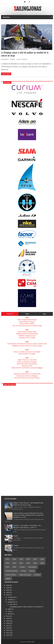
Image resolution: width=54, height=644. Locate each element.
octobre (11, 600)
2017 (35, 559)
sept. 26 (12, 604)
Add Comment (23, 59)
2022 (28, 563)
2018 (42, 559)
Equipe (15, 536)
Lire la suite (6, 74)
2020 (14, 563)
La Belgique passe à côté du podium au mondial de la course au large (25, 54)
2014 (14, 559)
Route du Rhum (11, 575)
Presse (24, 571)
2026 (14, 567)
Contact (16, 546)
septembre (12, 602)
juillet (10, 609)
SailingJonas (28, 9)
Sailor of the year (25, 575)
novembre (11, 597)
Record (32, 571)
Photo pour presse (12, 571)
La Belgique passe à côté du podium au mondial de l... (27, 607)
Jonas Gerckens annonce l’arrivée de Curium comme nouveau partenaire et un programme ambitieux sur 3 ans (29, 515)
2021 (21, 563)
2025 (7, 567)
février (10, 614)
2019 (7, 563)
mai (9, 611)
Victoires (37, 575)
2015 (21, 559)
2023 (35, 563)
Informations (32, 567)
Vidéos (8, 579)
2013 (7, 559)
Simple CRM (31, 642)
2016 (28, 559)
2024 (42, 563)
